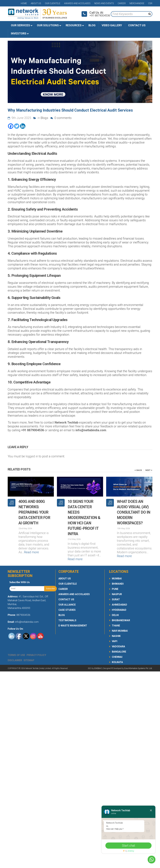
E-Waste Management (73, 616)
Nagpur (117, 584)
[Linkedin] (23, 126)
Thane (116, 616)
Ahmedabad (119, 595)
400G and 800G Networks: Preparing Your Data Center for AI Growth (34, 512)
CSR (150, 3)
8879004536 (23, 605)
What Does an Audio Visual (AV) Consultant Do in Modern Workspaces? (134, 512)
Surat (116, 589)
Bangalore (119, 642)
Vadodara (118, 636)
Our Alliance (67, 595)
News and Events (104, 3)
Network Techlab (66, 422)
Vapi (115, 631)
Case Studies (67, 600)
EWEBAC (98, 658)
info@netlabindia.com (91, 430)
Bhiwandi (118, 574)
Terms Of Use (16, 645)
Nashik (116, 626)
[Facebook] (11, 126)
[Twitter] (17, 126)
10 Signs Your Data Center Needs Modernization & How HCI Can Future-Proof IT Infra (84, 518)
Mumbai (117, 569)
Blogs (44, 118)
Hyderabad (119, 600)
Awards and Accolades (77, 3)
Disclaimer (15, 650)
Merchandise (137, 3)
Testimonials (67, 610)
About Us (36, 3)
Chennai (117, 647)
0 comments (61, 118)
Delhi (115, 605)
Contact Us (66, 589)
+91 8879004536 (33, 430)
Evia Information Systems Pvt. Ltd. (138, 658)
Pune (115, 579)
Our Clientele (53, 3)
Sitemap (29, 650)
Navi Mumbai (120, 621)
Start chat (129, 846)
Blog (62, 605)
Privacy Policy (36, 645)
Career (122, 3)
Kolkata (117, 652)
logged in (32, 456)
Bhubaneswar (121, 610)
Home (24, 3)
